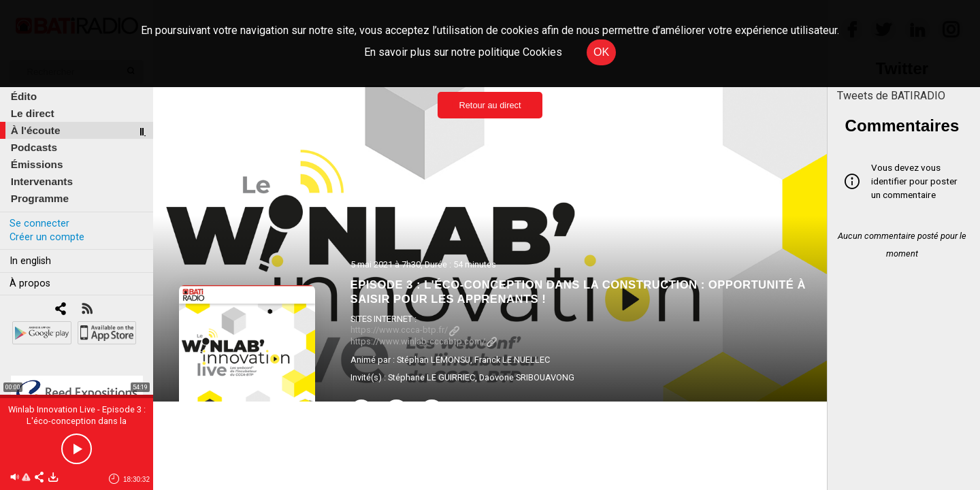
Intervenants (42, 181)
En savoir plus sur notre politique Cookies (463, 52)
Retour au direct (490, 105)
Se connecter (39, 224)
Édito (24, 96)
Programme (40, 198)
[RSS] (87, 310)
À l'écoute (36, 130)
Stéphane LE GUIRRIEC (431, 377)
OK (601, 52)
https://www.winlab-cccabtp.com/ (424, 341)
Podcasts (34, 147)
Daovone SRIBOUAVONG (527, 377)
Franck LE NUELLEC (512, 360)
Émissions (37, 164)
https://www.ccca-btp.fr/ (405, 330)
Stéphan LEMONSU (434, 360)
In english (30, 261)
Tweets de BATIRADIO (891, 96)
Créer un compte (47, 237)
